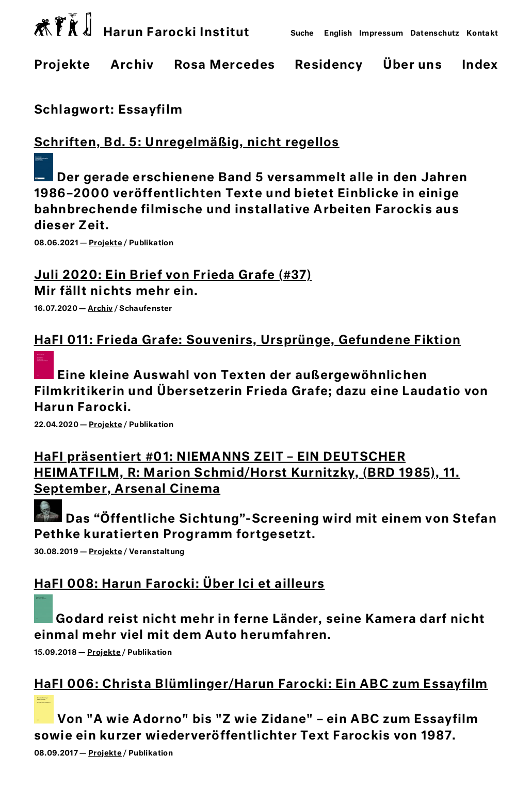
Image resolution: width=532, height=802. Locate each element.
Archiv (132, 65)
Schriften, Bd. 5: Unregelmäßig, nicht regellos (187, 143)
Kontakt (482, 34)
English (338, 34)
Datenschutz (435, 34)
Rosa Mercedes (224, 65)
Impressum (381, 34)
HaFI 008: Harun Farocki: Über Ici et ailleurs (180, 584)
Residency (329, 65)
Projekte (62, 65)
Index (480, 65)
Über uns (413, 65)
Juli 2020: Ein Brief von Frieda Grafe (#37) (173, 276)
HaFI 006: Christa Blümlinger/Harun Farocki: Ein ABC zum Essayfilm (261, 685)
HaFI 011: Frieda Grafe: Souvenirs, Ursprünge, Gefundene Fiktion (248, 341)
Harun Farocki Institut (142, 26)
